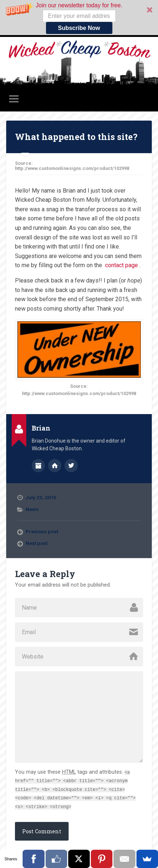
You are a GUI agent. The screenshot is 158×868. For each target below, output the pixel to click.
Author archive (38, 466)
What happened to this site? (76, 137)
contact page (122, 265)
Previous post (42, 531)
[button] (79, 18)
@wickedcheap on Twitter (71, 466)
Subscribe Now (79, 28)
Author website (55, 466)
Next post (36, 543)
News (32, 509)
